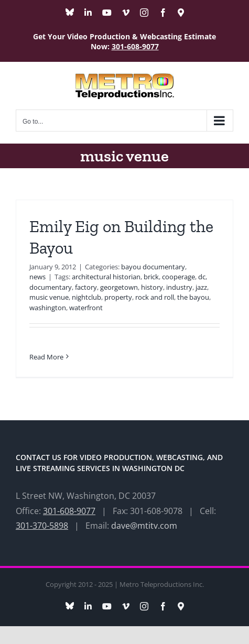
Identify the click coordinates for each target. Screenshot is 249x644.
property (118, 297)
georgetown (119, 287)
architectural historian (106, 277)
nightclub (86, 297)
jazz (201, 287)
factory (86, 287)
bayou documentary (153, 267)
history (152, 287)
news (37, 277)
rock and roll (155, 297)
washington (48, 308)
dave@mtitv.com (144, 526)
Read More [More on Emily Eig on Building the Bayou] (46, 357)
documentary (51, 287)
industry (179, 287)
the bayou (193, 297)
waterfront (86, 308)
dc (202, 277)
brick (151, 277)
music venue (49, 297)
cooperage (178, 277)
